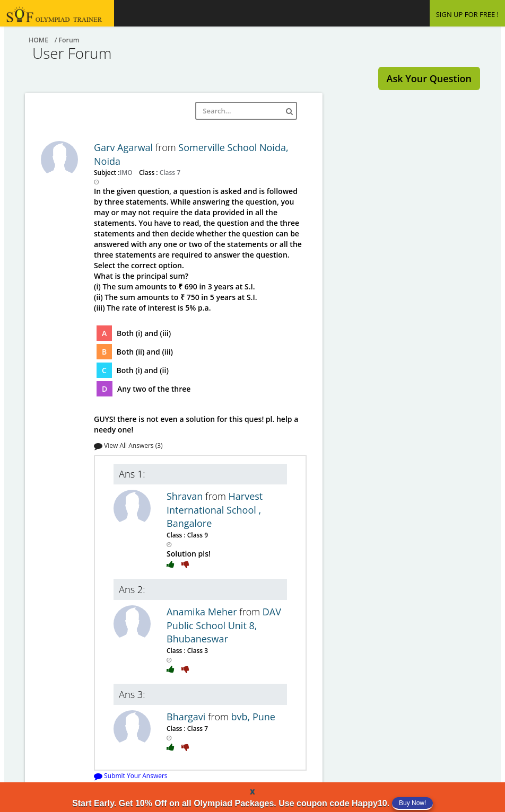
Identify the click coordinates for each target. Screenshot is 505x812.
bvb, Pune (253, 717)
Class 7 (169, 172)
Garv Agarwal (125, 147)
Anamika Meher (203, 612)
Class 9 (197, 535)
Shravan (186, 496)
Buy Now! (412, 803)
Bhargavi (187, 717)
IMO (127, 172)
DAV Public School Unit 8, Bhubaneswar (224, 625)
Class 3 (197, 650)
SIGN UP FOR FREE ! (467, 14)
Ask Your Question (429, 78)
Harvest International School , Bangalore (215, 510)
